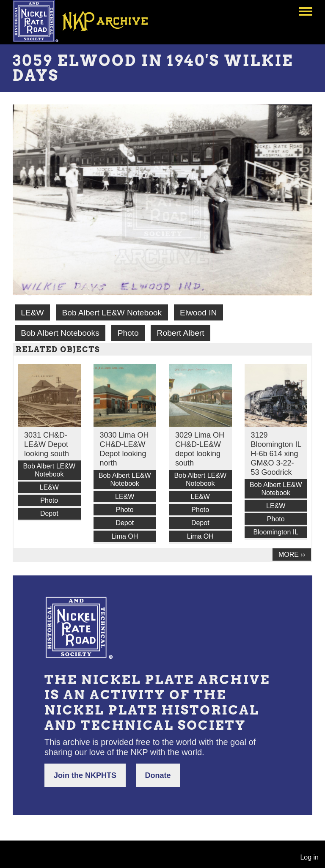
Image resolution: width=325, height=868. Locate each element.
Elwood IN (198, 313)
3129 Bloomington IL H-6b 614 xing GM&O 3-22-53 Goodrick (276, 454)
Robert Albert (181, 333)
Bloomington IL (276, 532)
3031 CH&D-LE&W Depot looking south (47, 444)
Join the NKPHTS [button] (85, 775)
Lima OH (125, 536)
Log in (309, 857)
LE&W (32, 313)
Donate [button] (158, 775)
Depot (49, 513)
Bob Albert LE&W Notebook (112, 313)
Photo (128, 333)
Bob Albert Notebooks (60, 333)
